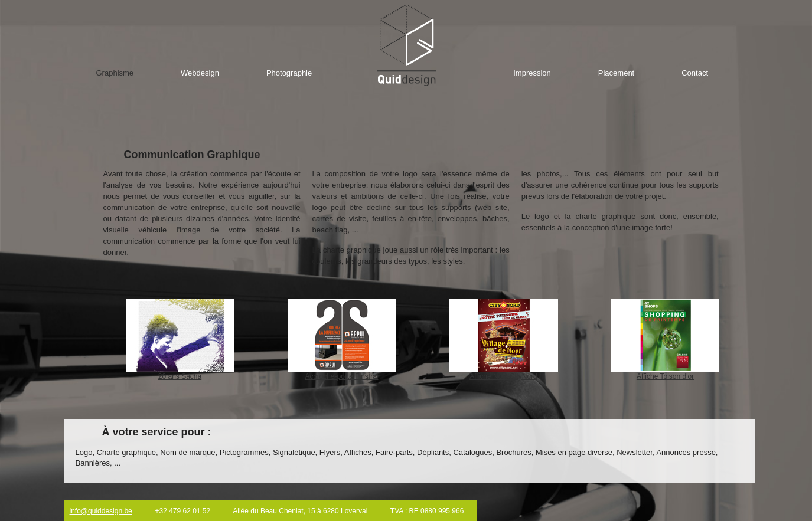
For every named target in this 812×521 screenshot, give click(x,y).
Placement (616, 73)
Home (407, 45)
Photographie (289, 73)
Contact (695, 73)
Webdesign (200, 73)
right (734, 342)
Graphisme (115, 73)
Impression (532, 73)
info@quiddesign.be (101, 511)
